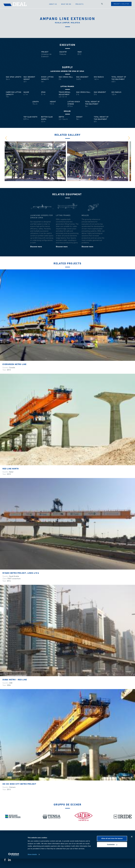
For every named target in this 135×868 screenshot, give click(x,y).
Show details (32, 864)
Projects (80, 4)
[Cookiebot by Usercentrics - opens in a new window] (14, 864)
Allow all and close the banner (112, 848)
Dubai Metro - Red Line (15, 680)
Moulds (85, 215)
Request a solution (121, 4)
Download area (123, 838)
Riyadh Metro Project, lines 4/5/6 (21, 573)
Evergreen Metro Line (15, 364)
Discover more (36, 247)
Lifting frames (63, 215)
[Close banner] (132, 846)
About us (55, 4)
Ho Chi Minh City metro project (19, 784)
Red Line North (11, 469)
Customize (112, 854)
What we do (67, 4)
